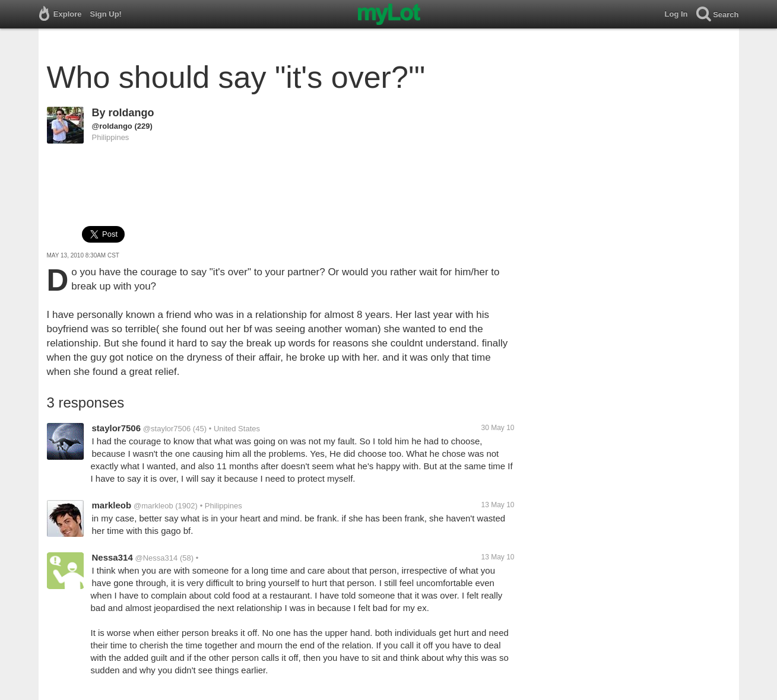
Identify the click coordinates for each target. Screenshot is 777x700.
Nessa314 (112, 557)
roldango (131, 113)
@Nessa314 (157, 558)
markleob (112, 505)
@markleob (153, 506)
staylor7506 (117, 428)
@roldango (112, 126)
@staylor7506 (167, 429)
